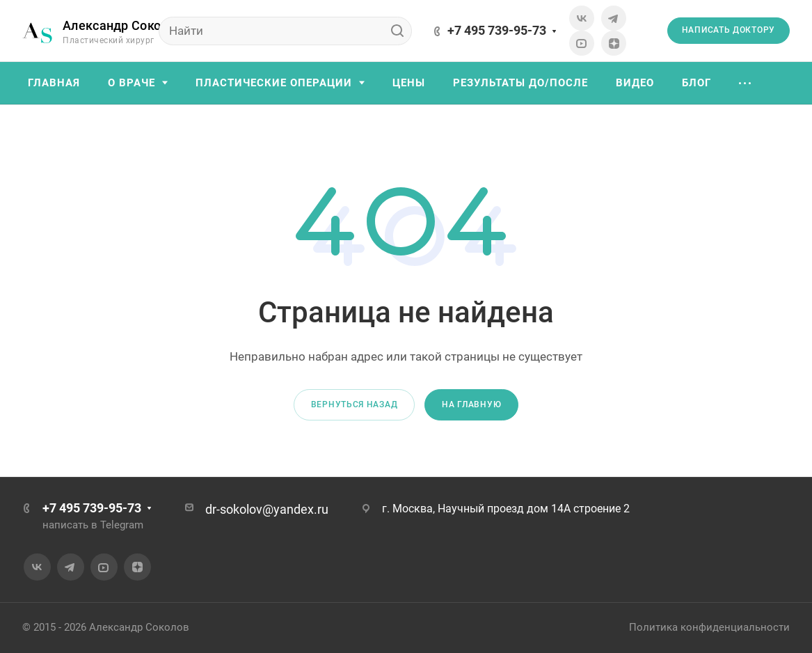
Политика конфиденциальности (709, 627)
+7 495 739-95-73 (497, 30)
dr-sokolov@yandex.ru (267, 509)
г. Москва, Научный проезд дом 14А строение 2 (506, 509)
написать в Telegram (93, 525)
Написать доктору (729, 30)
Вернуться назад (355, 404)
